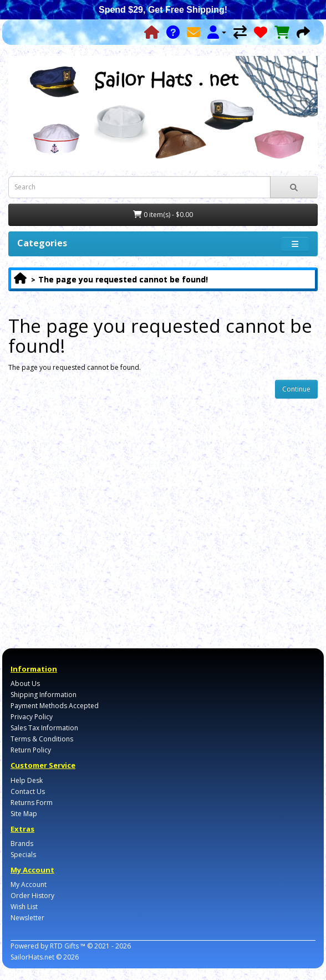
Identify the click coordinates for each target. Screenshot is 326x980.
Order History (32, 896)
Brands (22, 844)
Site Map (24, 814)
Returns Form (32, 803)
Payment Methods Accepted (55, 706)
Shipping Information (44, 695)
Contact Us (28, 791)
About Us (25, 684)
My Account (29, 884)
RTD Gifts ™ (68, 946)
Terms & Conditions (42, 739)
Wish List (24, 907)
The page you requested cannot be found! (123, 279)
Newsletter (27, 918)
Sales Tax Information (44, 728)
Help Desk (27, 780)
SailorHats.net (32, 957)
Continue (296, 389)
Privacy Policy (32, 717)
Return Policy (31, 750)
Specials (23, 855)
